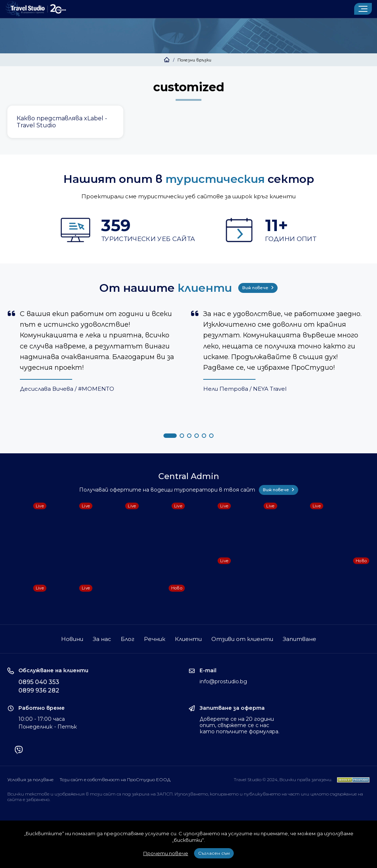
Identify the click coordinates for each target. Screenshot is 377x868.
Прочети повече (166, 853)
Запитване (300, 639)
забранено (38, 799)
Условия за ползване (30, 780)
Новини (72, 639)
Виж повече (258, 288)
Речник (155, 639)
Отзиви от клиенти (242, 639)
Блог (128, 639)
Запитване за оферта (232, 708)
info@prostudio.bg (223, 681)
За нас (102, 639)
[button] (170, 436)
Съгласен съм (214, 853)
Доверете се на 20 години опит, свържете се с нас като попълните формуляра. (239, 725)
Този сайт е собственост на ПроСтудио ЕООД (115, 780)
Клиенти (188, 639)
